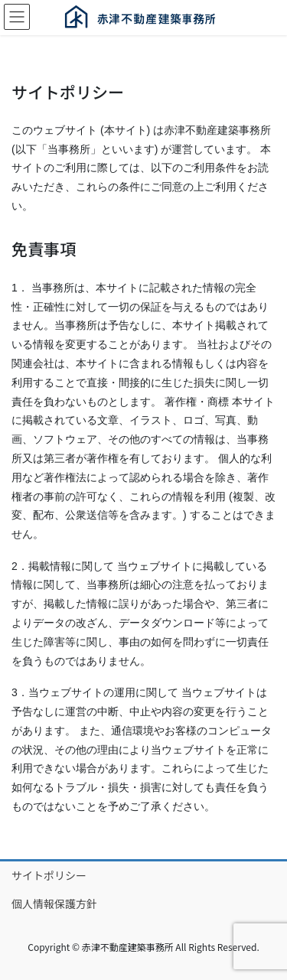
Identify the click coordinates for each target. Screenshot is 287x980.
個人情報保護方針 (54, 903)
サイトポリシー (49, 875)
